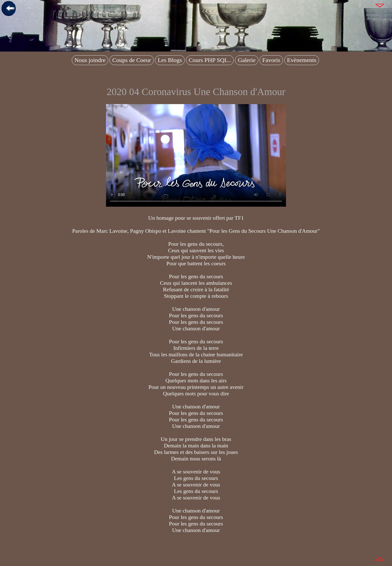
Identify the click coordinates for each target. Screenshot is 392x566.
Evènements (302, 60)
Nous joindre (90, 60)
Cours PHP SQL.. (210, 60)
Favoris (271, 60)
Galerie (247, 60)
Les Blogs (170, 60)
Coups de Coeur (132, 60)
